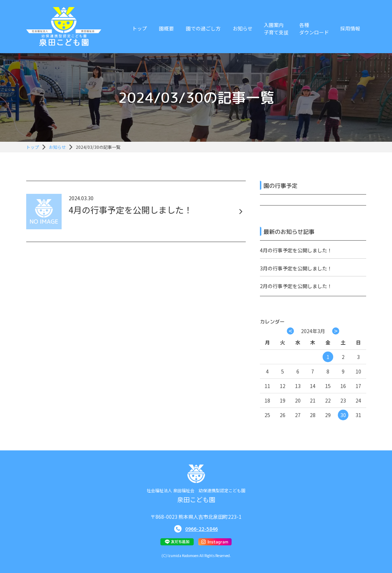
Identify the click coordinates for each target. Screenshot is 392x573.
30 (343, 415)
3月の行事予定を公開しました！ (296, 268)
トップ (140, 28)
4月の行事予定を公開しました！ (296, 250)
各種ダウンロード (314, 29)
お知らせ (243, 28)
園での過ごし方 (203, 28)
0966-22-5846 (201, 529)
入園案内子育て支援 (276, 29)
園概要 (166, 28)
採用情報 (350, 28)
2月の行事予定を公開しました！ (296, 286)
